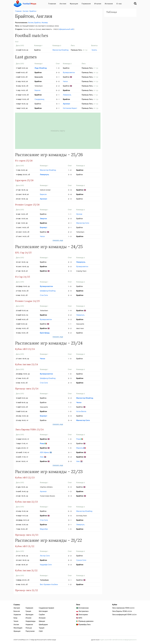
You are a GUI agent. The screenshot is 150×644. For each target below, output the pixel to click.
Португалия (30, 631)
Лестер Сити (45, 556)
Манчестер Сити (83, 223)
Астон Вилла (81, 411)
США (41, 631)
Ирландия (29, 615)
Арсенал (66, 104)
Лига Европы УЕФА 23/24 (122, 611)
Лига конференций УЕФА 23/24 (124, 615)
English (102, 640)
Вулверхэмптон (69, 73)
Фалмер (45, 23)
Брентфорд (45, 333)
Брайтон (33, 11)
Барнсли (43, 194)
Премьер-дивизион (86, 621)
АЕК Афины (45, 452)
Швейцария (43, 625)
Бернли (37, 90)
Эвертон (43, 219)
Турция (42, 628)
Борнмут (44, 227)
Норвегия (29, 625)
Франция (74, 4)
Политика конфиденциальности (127, 640)
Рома (78, 439)
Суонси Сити (81, 560)
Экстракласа (84, 611)
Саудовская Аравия (46, 608)
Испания (109, 4)
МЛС (80, 618)
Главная (52, 4)
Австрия (17, 608)
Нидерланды (31, 621)
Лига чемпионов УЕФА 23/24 (123, 608)
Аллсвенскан (84, 608)
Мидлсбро (44, 529)
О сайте (113, 640)
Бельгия (17, 611)
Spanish (107, 640)
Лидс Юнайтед (41, 68)
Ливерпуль (67, 95)
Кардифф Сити (46, 565)
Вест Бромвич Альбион (49, 584)
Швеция (42, 621)
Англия (63, 4)
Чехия (16, 621)
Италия (98, 4)
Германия (86, 4)
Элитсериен (83, 615)
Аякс (42, 457)
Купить (94, 50)
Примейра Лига (85, 625)
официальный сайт (66, 29)
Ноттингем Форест (70, 108)
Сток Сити (44, 295)
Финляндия (18, 628)
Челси (65, 81)
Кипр (15, 618)
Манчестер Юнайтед (60, 50)
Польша (29, 628)
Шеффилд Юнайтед (48, 291)
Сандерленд (39, 99)
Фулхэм (79, 214)
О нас (119, 4)
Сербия (42, 615)
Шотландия (43, 611)
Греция (28, 611)
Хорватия (17, 615)
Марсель (80, 448)
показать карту (58, 131)
